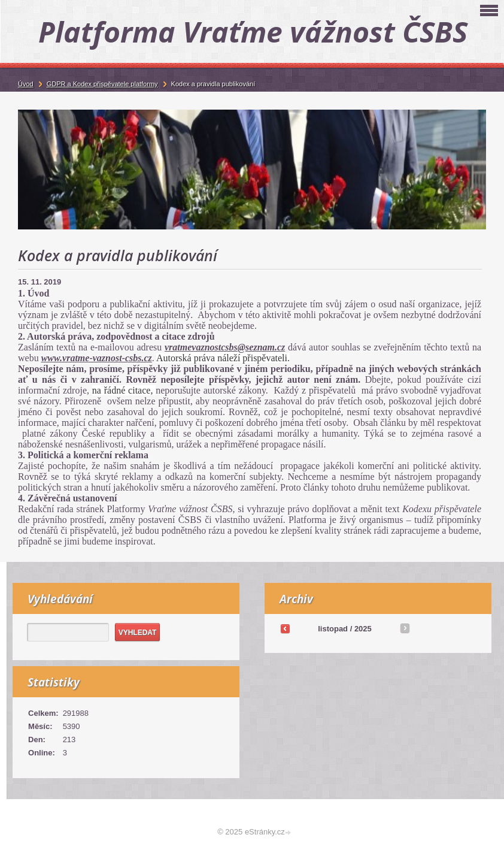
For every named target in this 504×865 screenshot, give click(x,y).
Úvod (26, 84)
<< (285, 628)
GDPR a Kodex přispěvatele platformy (102, 84)
